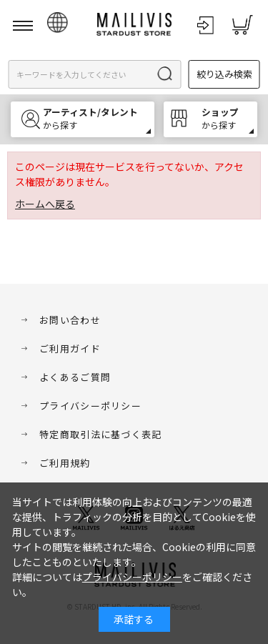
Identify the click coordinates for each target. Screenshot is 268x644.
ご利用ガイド (70, 348)
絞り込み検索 (224, 74)
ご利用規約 (65, 463)
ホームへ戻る (45, 204)
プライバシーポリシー (90, 406)
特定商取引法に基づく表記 (101, 434)
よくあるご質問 (75, 377)
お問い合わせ (70, 320)
